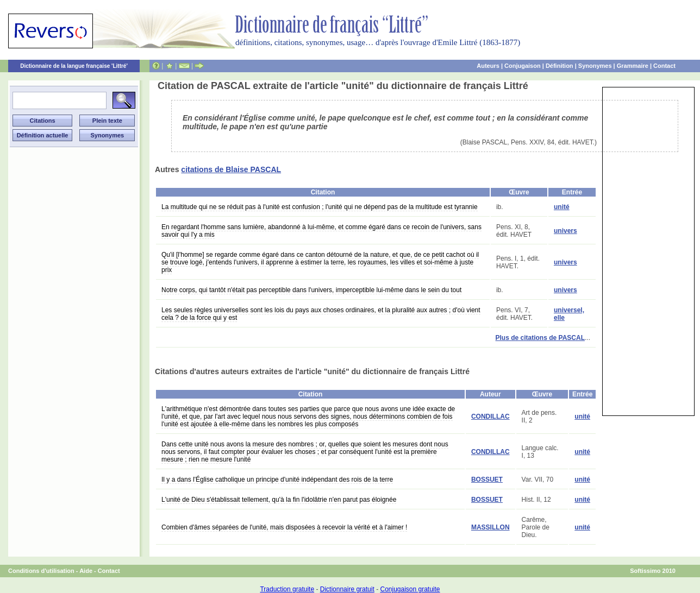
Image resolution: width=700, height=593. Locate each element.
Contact (664, 66)
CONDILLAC (490, 417)
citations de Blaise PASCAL (231, 169)
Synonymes (595, 66)
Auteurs (488, 66)
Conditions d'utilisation (41, 571)
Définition (560, 66)
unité (562, 207)
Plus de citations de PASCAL (540, 338)
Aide (86, 571)
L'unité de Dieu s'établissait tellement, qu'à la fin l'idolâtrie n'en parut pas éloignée (279, 500)
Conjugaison (523, 66)
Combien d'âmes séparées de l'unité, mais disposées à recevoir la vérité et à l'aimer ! (284, 527)
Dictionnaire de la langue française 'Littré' (74, 66)
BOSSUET (487, 480)
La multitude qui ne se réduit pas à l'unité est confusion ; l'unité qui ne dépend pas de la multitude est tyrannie (320, 207)
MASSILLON (490, 527)
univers (565, 231)
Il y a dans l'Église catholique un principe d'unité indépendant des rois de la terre (277, 480)
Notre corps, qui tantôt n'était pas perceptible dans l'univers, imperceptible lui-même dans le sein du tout (311, 290)
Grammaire (633, 66)
